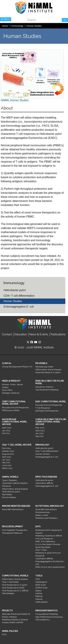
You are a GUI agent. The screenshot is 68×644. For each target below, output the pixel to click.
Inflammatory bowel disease (48, 370)
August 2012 (8, 454)
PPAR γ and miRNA (11, 410)
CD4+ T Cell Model (10, 582)
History (5, 387)
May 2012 (40, 428)
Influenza (6, 486)
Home (5, 26)
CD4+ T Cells (41, 550)
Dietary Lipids (42, 515)
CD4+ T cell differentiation (19, 296)
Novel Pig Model (43, 547)
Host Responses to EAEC (13, 588)
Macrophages (8, 593)
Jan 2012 (6, 431)
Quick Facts (7, 390)
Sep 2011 (39, 436)
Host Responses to (15, 585)
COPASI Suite (41, 588)
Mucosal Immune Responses (15, 408)
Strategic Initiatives (11, 393)
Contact (7, 334)
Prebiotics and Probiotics (46, 518)
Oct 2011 (6, 433)
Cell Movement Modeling (47, 390)
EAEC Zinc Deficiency (45, 541)
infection (15, 483)
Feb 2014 (6, 448)
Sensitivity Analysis (44, 387)
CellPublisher (41, 602)
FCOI (4, 635)
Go (65, 20)
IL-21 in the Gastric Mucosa (48, 544)
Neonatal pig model (44, 367)
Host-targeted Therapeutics (15, 530)
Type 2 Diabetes (9, 480)
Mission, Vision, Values (12, 384)
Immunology (18, 26)
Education (21, 334)
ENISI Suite (40, 585)
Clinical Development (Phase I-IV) (17, 367)
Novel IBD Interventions (13, 509)
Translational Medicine (12, 533)
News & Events (39, 334)
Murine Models (9, 497)
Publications (58, 334)
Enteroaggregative (19, 307)
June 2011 (7, 465)
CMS (38, 579)
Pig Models (7, 494)
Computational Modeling (47, 614)
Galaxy (38, 591)
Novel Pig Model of (48, 372)
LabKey (39, 593)
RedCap (39, 596)
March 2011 (7, 468)
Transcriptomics (42, 620)
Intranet (39, 599)
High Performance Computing (49, 617)
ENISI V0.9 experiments (50, 567)
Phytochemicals (43, 512)
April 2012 (7, 428)
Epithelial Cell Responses (47, 411)
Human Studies (34, 26)
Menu (6, 19)
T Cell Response (43, 408)
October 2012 (8, 451)
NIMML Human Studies (32, 76)
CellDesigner (41, 582)
